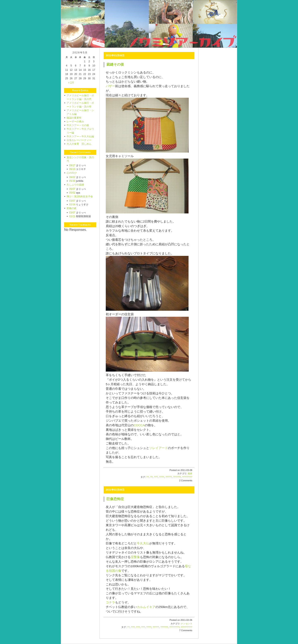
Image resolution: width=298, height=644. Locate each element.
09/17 (72, 165)
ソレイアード (159, 448)
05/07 (72, 189)
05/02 (72, 193)
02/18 (72, 205)
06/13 (72, 169)
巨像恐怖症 (115, 499)
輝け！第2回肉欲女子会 (80, 196)
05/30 (72, 181)
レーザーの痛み (75, 122)
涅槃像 (135, 557)
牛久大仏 (143, 543)
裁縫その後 (115, 64)
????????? (186, 627)
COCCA (139, 425)
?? (148, 477)
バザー (110, 86)
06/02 (72, 177)
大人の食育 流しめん (79, 144)
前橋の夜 (72, 208)
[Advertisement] (218, 76)
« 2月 (71, 83)
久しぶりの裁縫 (75, 185)
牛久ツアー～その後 (78, 125)
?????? (177, 477)
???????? (187, 477)
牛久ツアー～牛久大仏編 (80, 136)
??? (156, 477)
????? (169, 477)
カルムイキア (146, 607)
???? (162, 477)
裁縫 (190, 473)
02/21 (72, 216)
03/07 (72, 201)
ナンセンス (187, 624)
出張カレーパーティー (79, 140)
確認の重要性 (74, 118)
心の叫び (72, 173)
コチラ (110, 602)
